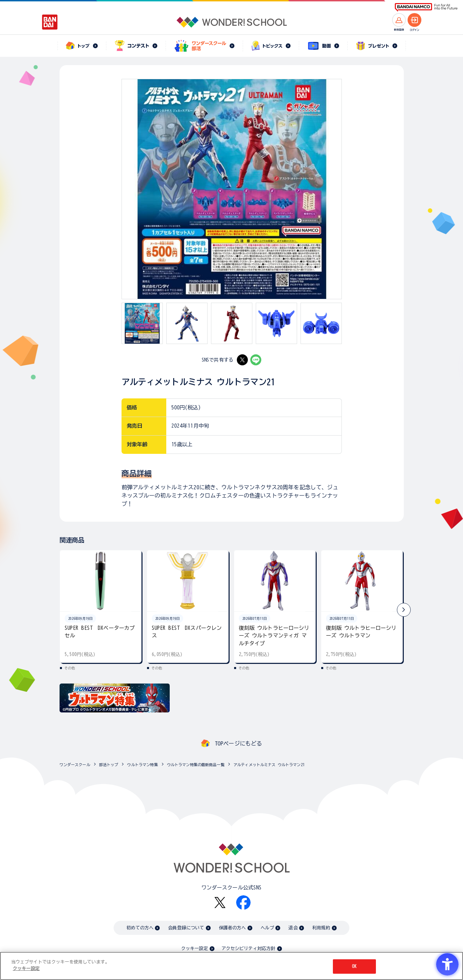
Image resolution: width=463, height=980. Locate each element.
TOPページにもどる (239, 743)
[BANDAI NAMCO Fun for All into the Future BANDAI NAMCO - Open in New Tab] (426, 7)
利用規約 (321, 928)
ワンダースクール (75, 765)
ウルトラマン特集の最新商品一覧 (196, 765)
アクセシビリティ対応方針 (249, 948)
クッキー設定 (194, 948)
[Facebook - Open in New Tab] (243, 903)
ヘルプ (267, 928)
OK (354, 966)
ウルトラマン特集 (142, 765)
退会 (293, 928)
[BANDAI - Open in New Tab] (50, 22)
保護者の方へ (233, 928)
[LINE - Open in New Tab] (256, 360)
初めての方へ (140, 928)
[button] (404, 610)
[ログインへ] (414, 20)
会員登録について (186, 928)
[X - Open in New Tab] (242, 360)
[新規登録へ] (399, 20)
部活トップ (109, 765)
